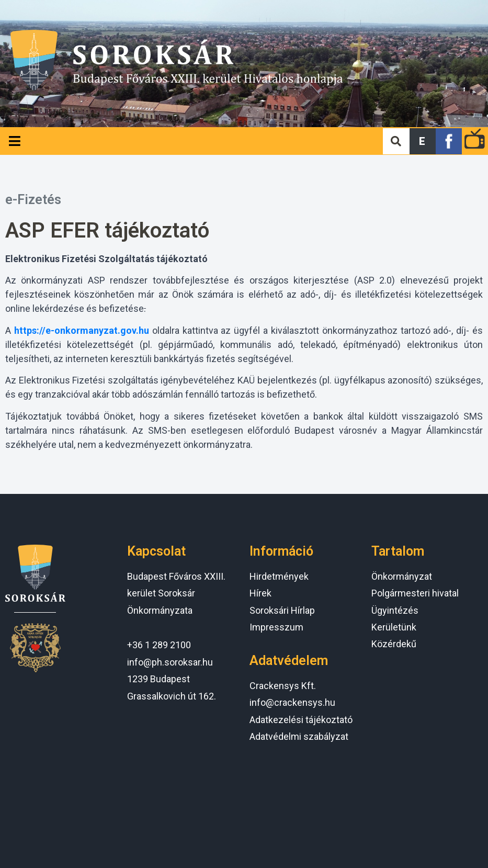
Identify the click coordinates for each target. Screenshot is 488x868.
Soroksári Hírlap (282, 610)
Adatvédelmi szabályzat (299, 736)
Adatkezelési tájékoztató (301, 720)
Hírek (260, 593)
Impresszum (276, 627)
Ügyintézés (395, 610)
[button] (423, 141)
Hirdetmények (279, 576)
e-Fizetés (33, 200)
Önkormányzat (402, 576)
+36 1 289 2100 (159, 645)
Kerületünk (394, 627)
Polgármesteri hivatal (415, 593)
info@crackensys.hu (292, 702)
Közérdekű (394, 644)
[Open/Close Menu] (14, 141)
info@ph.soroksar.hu (170, 662)
